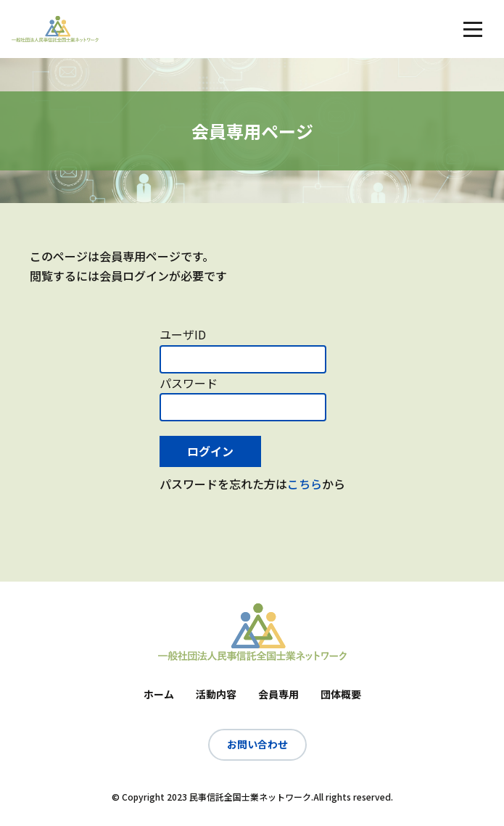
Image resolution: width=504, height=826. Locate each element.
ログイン (210, 451)
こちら (305, 484)
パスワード (189, 383)
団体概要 (341, 694)
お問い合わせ (257, 744)
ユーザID (183, 334)
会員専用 (278, 694)
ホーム (159, 694)
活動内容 (216, 694)
